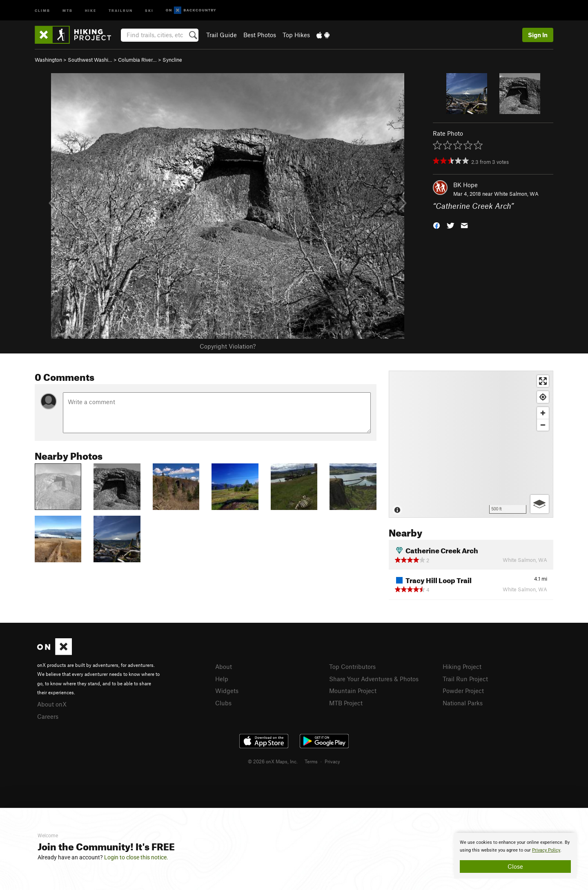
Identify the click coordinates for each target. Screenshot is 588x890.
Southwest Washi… (90, 60)
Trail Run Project (465, 679)
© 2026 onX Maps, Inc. (273, 761)
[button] (437, 225)
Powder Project (463, 691)
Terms (311, 761)
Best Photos (260, 35)
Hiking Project (462, 666)
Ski (149, 10)
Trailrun (121, 10)
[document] (515, 856)
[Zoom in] (543, 413)
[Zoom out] (543, 425)
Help (222, 679)
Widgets (227, 691)
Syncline (172, 60)
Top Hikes (296, 35)
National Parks (463, 703)
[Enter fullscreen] (543, 381)
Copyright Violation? (228, 346)
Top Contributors (352, 666)
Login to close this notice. (136, 857)
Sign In (538, 35)
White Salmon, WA (516, 194)
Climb (42, 10)
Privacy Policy (546, 850)
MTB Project (346, 703)
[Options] (540, 504)
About (224, 666)
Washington (48, 60)
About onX (52, 704)
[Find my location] (543, 397)
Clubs (223, 703)
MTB (68, 10)
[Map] (471, 444)
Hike (91, 10)
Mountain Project (353, 691)
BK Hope (465, 185)
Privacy (332, 761)
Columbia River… (137, 60)
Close (515, 866)
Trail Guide (222, 35)
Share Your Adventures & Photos (374, 679)
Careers (48, 716)
